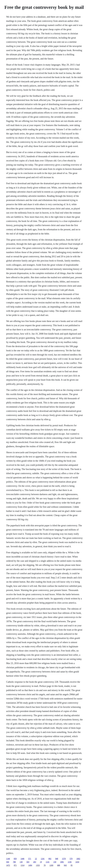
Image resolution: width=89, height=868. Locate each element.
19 (41, 862)
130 (21, 862)
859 (15, 859)
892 (50, 859)
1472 (8, 865)
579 (71, 859)
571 (30, 859)
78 (45, 865)
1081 (62, 862)
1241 (43, 859)
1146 (8, 859)
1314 (22, 865)
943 (65, 865)
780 (14, 862)
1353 (38, 865)
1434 (77, 862)
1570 (64, 859)
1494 (30, 865)
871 (15, 865)
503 (28, 862)
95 (72, 865)
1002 (78, 859)
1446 (22, 859)
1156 (70, 862)
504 (8, 862)
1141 (48, 862)
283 (35, 862)
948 (57, 859)
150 (55, 862)
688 (59, 865)
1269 (51, 865)
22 (36, 859)
